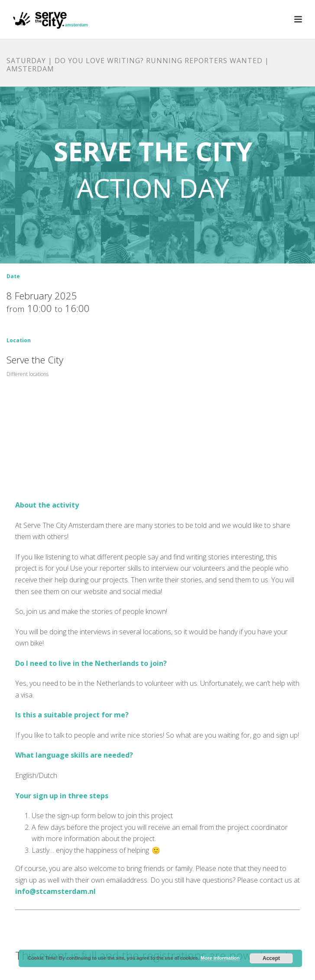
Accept (271, 958)
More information (220, 958)
